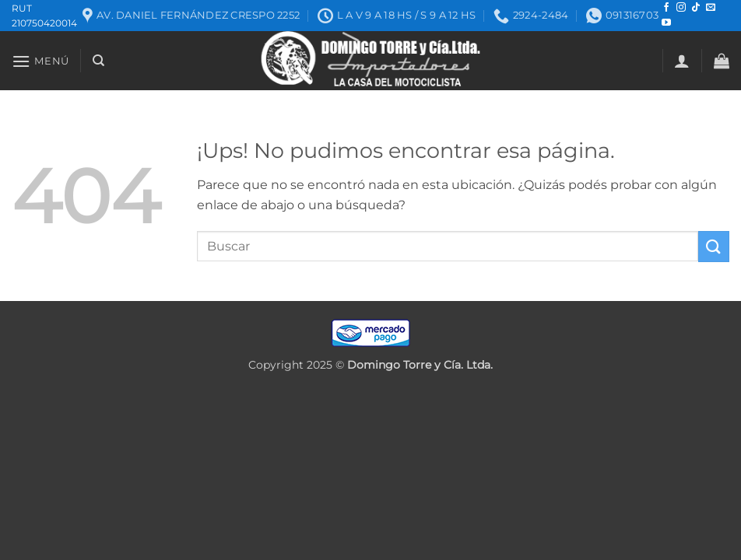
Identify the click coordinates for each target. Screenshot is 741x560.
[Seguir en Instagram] (681, 8)
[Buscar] (98, 61)
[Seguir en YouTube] (666, 23)
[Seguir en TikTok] (696, 8)
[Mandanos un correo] (711, 8)
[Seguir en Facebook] (666, 8)
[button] (40, 61)
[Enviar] (714, 246)
